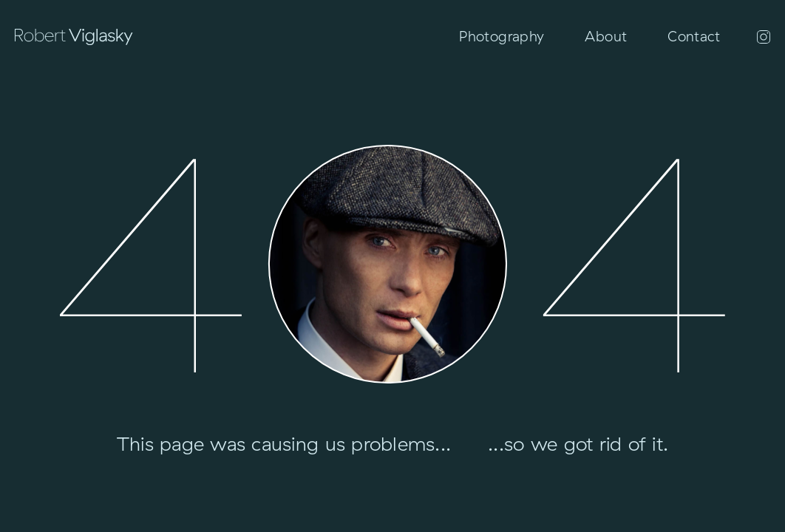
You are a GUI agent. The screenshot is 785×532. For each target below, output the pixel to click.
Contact (694, 36)
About (606, 36)
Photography (502, 36)
